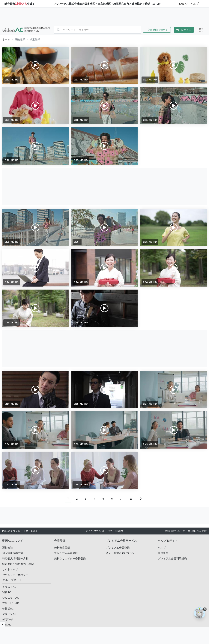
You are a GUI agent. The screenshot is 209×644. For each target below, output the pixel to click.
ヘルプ (162, 548)
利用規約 (163, 553)
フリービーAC (11, 603)
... (121, 499)
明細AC (7, 625)
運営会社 (7, 548)
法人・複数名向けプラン (120, 553)
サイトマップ (10, 569)
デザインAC (9, 614)
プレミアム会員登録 (66, 553)
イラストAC (9, 587)
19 (131, 499)
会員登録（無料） (157, 30)
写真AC (7, 592)
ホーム (6, 39)
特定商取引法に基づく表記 (18, 564)
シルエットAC (11, 598)
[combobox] (102, 30)
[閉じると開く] (3, 624)
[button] (158, 30)
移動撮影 (20, 39)
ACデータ (8, 619)
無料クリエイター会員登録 (70, 558)
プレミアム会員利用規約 (172, 558)
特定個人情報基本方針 (15, 558)
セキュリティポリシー (15, 575)
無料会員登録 (62, 548)
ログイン (184, 30)
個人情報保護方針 (13, 553)
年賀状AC (8, 609)
